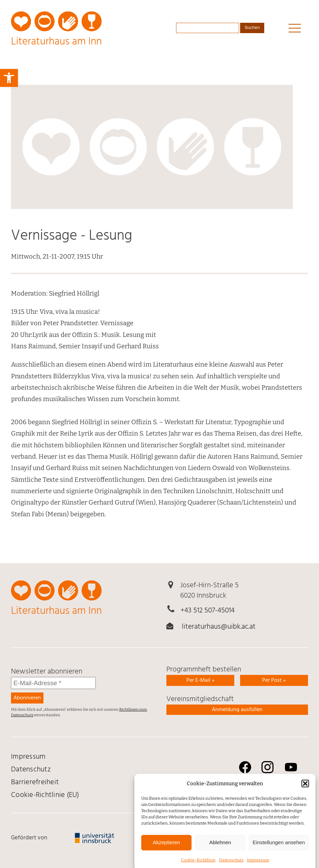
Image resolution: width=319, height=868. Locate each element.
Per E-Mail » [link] (200, 680)
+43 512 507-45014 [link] (208, 611)
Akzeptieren (166, 851)
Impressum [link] (28, 757)
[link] (9, 78)
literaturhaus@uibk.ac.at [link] (219, 627)
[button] (305, 792)
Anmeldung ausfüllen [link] (237, 710)
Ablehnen (220, 851)
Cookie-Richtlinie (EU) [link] (45, 795)
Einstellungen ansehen (279, 851)
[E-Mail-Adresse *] (53, 683)
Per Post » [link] (274, 680)
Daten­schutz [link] (31, 770)
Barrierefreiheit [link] (35, 782)
